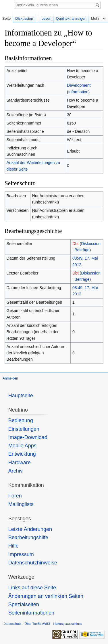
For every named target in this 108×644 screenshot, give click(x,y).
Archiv (16, 471)
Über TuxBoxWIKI (37, 624)
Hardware (20, 463)
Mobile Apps (22, 446)
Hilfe (14, 546)
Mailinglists (21, 504)
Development (79, 85)
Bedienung (21, 420)
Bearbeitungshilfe (28, 538)
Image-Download (28, 437)
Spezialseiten (24, 605)
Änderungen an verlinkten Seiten (46, 596)
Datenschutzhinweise (33, 563)
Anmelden (10, 378)
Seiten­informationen (31, 613)
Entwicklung (22, 454)
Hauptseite (21, 396)
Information (78, 92)
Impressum (21, 554)
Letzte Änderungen (30, 529)
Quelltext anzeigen (71, 18)
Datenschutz (12, 624)
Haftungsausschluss (67, 624)
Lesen (46, 18)
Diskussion (91, 244)
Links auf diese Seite (32, 588)
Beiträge (82, 250)
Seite (6, 18)
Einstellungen (24, 429)
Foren (15, 496)
